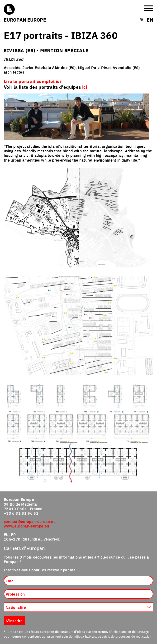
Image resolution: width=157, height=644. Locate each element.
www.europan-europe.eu (26, 526)
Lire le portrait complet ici (32, 81)
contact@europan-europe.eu (30, 521)
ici (85, 87)
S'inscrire (14, 621)
